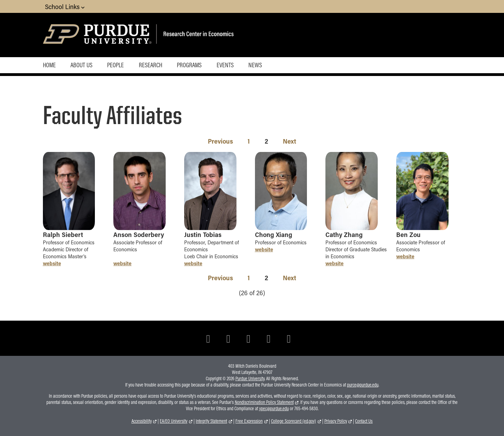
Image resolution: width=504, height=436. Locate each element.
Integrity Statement (211, 421)
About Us (81, 65)
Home (49, 65)
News (255, 65)
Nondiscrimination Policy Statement (264, 402)
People (115, 65)
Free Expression (249, 421)
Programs (189, 65)
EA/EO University (174, 421)
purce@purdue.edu (363, 385)
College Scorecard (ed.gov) (294, 421)
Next (289, 141)
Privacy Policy (336, 421)
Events (225, 65)
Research (151, 65)
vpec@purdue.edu (274, 408)
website (52, 263)
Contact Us (364, 421)
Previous (220, 141)
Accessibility (142, 421)
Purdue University (250, 378)
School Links (65, 6)
